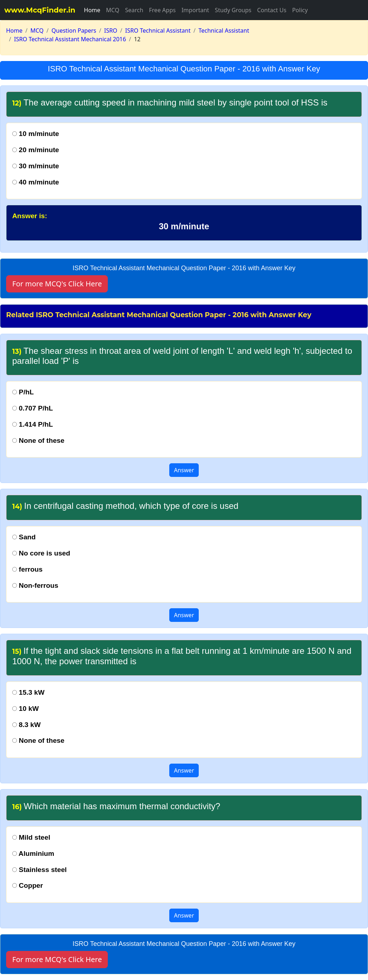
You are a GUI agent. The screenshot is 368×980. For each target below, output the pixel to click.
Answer (184, 470)
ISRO (111, 31)
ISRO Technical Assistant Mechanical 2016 (70, 39)
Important (195, 10)
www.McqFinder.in (40, 10)
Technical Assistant (224, 31)
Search (134, 10)
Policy (300, 10)
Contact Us (272, 10)
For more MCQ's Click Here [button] (57, 284)
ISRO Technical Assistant (158, 31)
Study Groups (233, 10)
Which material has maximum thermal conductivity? (116, 806)
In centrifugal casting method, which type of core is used (125, 506)
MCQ (113, 10)
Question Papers (74, 31)
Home (92, 10)
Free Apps (162, 10)
